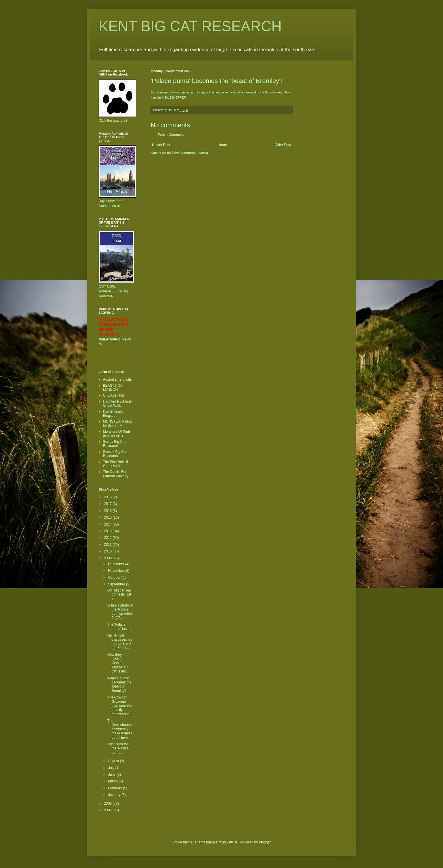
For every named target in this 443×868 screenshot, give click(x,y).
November (117, 571)
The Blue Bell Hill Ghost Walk (116, 464)
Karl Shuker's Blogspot (113, 414)
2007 (108, 810)
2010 (108, 551)
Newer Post (161, 145)
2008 (108, 804)
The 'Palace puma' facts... (120, 626)
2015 (108, 517)
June (112, 775)
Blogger (265, 842)
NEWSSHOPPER (174, 98)
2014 (108, 524)
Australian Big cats (117, 379)
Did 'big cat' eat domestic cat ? (119, 595)
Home (222, 145)
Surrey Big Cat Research (114, 444)
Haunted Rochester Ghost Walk (118, 403)
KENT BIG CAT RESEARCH (190, 26)
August (114, 761)
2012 (108, 538)
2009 (108, 558)
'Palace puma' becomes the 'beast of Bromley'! (119, 684)
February (116, 788)
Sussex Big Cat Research (115, 454)
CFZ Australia (113, 395)
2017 (108, 504)
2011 (108, 545)
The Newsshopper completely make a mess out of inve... (120, 729)
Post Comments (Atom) (190, 153)
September (117, 584)
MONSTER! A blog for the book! (117, 423)
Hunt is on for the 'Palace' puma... (118, 748)
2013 (108, 531)
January (115, 795)
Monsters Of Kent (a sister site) (116, 434)
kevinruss (230, 842)
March (113, 781)
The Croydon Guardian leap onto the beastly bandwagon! (119, 706)
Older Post (283, 145)
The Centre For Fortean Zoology (116, 474)
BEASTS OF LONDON (113, 388)
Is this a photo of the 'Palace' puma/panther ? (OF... (120, 612)
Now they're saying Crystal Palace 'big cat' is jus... (118, 663)
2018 (108, 497)
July (112, 768)
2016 (108, 511)
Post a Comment (171, 135)
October (115, 578)
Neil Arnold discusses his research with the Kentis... (120, 642)
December (117, 564)
